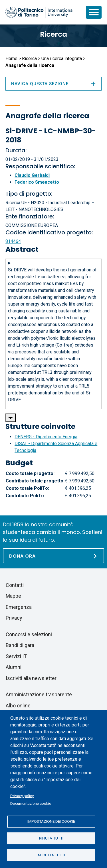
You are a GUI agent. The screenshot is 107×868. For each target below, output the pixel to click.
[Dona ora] (53, 556)
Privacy (14, 618)
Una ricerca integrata (62, 59)
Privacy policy (22, 796)
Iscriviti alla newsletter (31, 678)
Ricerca (53, 34)
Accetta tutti (51, 855)
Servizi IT (16, 656)
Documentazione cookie (31, 803)
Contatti (15, 585)
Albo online (18, 706)
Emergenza (19, 607)
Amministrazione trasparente (39, 694)
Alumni (14, 667)
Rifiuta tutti (51, 838)
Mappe (13, 596)
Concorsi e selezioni (29, 634)
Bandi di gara (20, 645)
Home (11, 59)
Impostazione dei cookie (51, 821)
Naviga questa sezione (53, 84)
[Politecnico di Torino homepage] (39, 12)
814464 (13, 241)
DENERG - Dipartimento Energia (46, 437)
